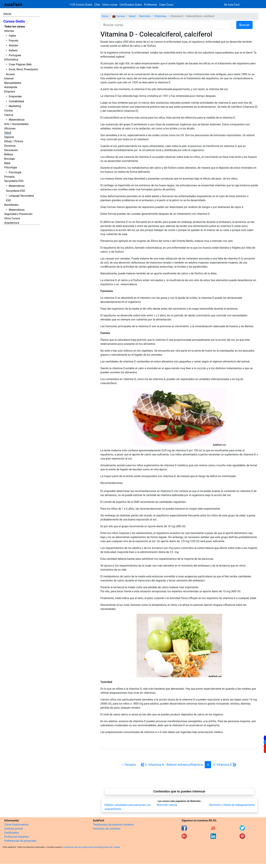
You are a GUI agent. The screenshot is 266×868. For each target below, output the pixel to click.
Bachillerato (11, 205)
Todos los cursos (15, 27)
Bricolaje (9, 159)
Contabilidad (16, 101)
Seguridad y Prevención (18, 214)
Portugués (15, 55)
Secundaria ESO (14, 181)
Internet (9, 79)
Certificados (12, 833)
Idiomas (9, 31)
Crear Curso (166, 5)
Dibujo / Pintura (14, 141)
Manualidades (13, 83)
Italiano (13, 50)
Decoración (11, 150)
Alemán (13, 45)
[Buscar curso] (166, 25)
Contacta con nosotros (107, 829)
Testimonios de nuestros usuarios (113, 825)
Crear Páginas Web (20, 64)
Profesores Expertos (16, 837)
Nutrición (145, 16)
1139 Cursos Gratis (81, 5)
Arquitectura (12, 223)
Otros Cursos (12, 218)
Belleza (9, 154)
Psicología (11, 167)
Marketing (15, 106)
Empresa (10, 92)
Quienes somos (14, 829)
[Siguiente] (225, 765)
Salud (8, 133)
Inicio (7, 14)
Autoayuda (11, 87)
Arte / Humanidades (16, 124)
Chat (97, 5)
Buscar (244, 25)
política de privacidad (92, 847)
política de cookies (112, 847)
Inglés (12, 36)
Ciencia (9, 115)
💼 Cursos (119, 16)
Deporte (9, 137)
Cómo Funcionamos (16, 825)
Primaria (9, 177)
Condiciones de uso (72, 847)
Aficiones (10, 128)
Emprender (15, 96)
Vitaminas (160, 16)
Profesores (150, 5)
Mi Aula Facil (232, 5)
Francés (13, 41)
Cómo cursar (110, 5)
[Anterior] (172, 765)
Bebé (7, 163)
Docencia (10, 146)
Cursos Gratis (14, 21)
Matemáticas (17, 120)
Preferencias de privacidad (20, 841)
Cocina (8, 111)
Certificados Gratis (131, 5)
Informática (11, 60)
